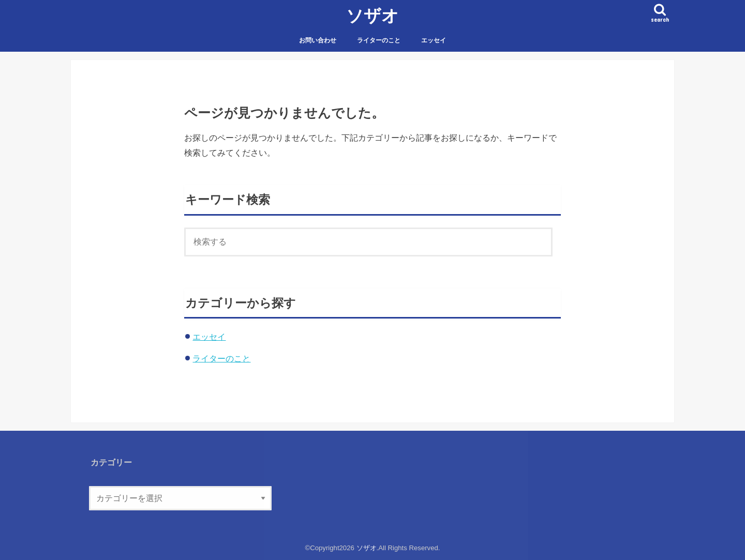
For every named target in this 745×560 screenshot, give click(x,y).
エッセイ (434, 40)
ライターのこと (379, 40)
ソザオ (373, 15)
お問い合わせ (318, 40)
